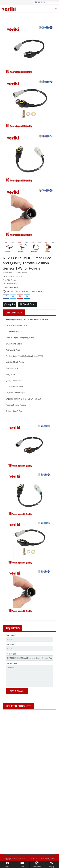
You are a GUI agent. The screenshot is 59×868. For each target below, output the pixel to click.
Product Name (12, 654)
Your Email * (11, 644)
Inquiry (10, 304)
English (40, 2)
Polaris (11, 292)
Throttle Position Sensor (33, 292)
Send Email (28, 304)
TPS (18, 292)
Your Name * (11, 635)
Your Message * (12, 663)
